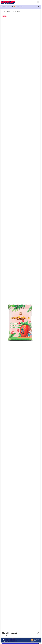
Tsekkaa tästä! (19, 7)
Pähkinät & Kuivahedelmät (14, 12)
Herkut (4, 12)
